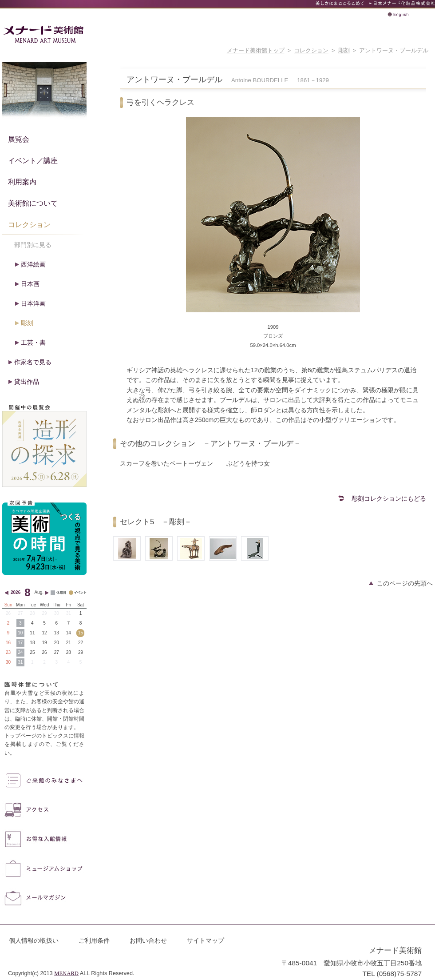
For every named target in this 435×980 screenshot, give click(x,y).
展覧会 (19, 139)
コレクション (311, 51)
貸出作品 (27, 382)
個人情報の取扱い (34, 940)
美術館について (33, 203)
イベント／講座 (33, 160)
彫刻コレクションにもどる (389, 498)
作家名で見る (33, 362)
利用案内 (22, 182)
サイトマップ (206, 940)
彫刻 (344, 51)
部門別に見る (33, 245)
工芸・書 (33, 343)
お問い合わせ (148, 940)
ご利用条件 (94, 940)
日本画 (30, 284)
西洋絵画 (33, 264)
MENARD (66, 973)
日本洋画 (33, 303)
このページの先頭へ (405, 583)
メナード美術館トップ (256, 51)
